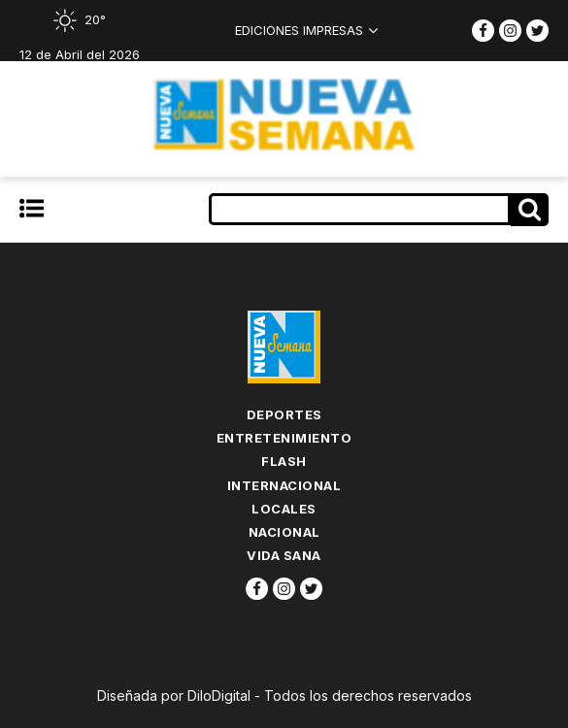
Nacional (284, 532)
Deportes (284, 414)
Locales (284, 509)
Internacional (284, 485)
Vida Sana (284, 555)
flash (284, 461)
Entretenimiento (284, 438)
